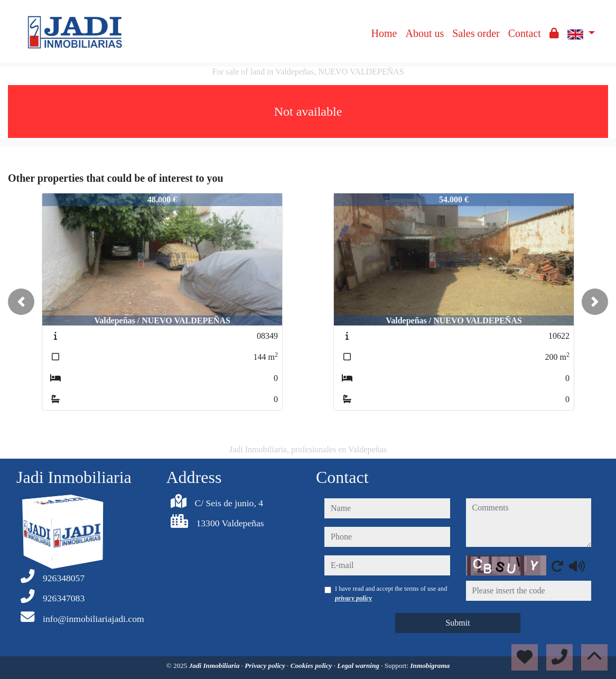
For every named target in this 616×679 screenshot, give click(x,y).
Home (384, 33)
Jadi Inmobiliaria (215, 666)
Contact (525, 33)
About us (424, 33)
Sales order (476, 33)
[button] (21, 302)
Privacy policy (266, 666)
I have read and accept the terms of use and (391, 593)
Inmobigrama (430, 666)
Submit (458, 623)
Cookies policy (312, 666)
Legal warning (359, 666)
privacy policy (353, 598)
